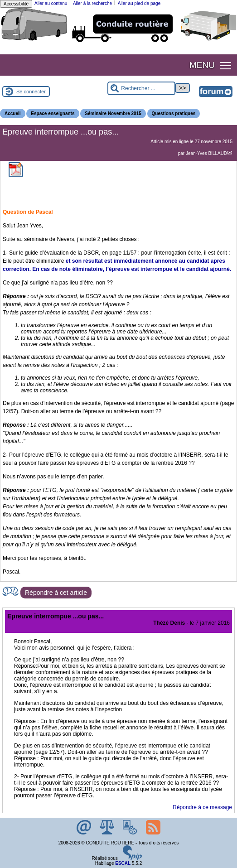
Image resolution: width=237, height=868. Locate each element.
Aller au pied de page (139, 3)
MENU (202, 65)
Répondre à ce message (202, 807)
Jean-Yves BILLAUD (206, 153)
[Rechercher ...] (141, 88)
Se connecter (31, 92)
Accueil (13, 113)
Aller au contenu (51, 3)
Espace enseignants (53, 113)
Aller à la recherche (92, 3)
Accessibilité (16, 4)
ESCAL (123, 863)
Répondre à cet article (56, 593)
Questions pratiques (174, 113)
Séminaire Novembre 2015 (113, 113)
